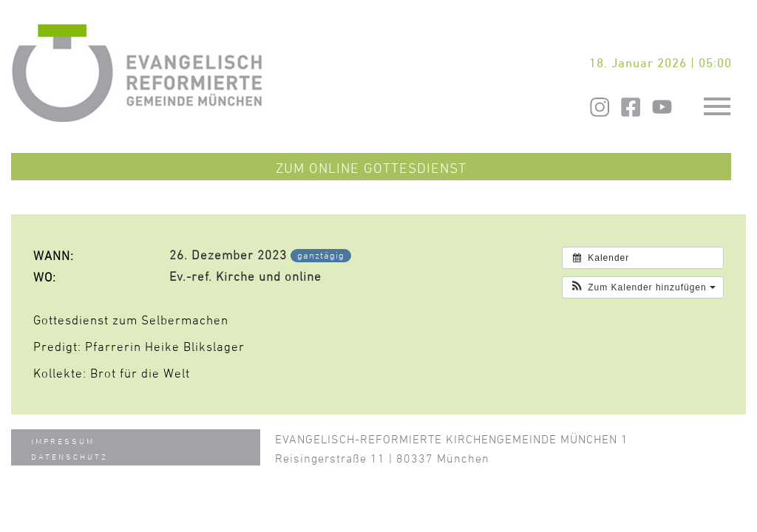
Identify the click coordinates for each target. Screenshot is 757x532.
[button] (643, 287)
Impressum (63, 441)
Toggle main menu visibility (719, 99)
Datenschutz (69, 456)
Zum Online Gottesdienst (371, 168)
